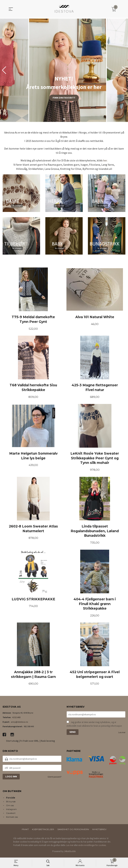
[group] (64, 70)
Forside (11, 799)
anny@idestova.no (19, 724)
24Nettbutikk (70, 853)
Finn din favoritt (64, 98)
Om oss (10, 807)
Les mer (122, 734)
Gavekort (11, 815)
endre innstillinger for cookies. (92, 847)
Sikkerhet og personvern (73, 831)
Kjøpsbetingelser (43, 831)
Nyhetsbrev (99, 831)
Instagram (11, 811)
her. (105, 160)
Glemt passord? (54, 778)
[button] (124, 70)
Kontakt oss (12, 818)
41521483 (16, 719)
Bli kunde (11, 803)
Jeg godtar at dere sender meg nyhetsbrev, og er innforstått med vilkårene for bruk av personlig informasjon (94, 726)
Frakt (25, 831)
